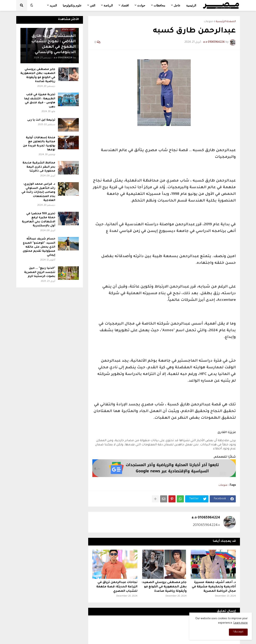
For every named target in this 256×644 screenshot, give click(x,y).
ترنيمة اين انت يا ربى (41, 120)
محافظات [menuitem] (159, 5)
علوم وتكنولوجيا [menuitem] (72, 5)
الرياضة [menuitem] (108, 5)
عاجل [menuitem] (177, 5)
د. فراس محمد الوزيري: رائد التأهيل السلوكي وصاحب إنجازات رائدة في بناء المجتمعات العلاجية (38, 192)
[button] (32, 5)
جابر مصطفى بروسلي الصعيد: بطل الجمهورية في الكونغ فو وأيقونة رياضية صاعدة (164, 587)
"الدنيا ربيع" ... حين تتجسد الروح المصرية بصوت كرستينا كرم (40, 272)
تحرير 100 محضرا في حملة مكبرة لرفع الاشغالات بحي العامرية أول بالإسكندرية (39, 220)
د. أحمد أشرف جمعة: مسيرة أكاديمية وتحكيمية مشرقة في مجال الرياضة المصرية (214, 587)
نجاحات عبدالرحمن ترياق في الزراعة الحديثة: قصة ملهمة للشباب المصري (117, 587)
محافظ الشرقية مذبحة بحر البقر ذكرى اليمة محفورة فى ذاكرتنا (39, 167)
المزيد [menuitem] (53, 5)
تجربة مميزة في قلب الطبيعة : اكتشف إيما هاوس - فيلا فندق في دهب (40, 101)
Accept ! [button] (238, 632)
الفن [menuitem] (93, 5)
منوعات (208, 22)
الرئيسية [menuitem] (191, 5)
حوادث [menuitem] (141, 5)
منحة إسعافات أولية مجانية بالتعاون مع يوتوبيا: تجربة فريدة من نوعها (39, 144)
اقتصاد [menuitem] (125, 5)
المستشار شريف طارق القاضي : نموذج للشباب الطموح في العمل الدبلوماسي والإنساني (53, 44)
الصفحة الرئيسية (226, 22)
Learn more (241, 623)
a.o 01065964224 (206, 518)
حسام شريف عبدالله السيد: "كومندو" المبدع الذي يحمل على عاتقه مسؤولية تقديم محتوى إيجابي (39, 247)
